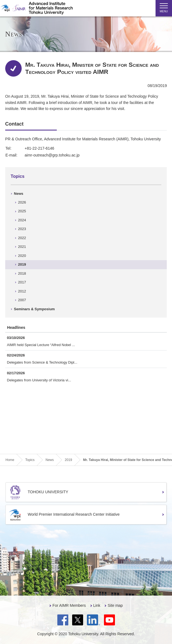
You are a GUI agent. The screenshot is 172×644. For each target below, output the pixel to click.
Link (97, 605)
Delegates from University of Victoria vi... (39, 380)
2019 (22, 264)
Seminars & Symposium (34, 309)
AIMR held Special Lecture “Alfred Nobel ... (41, 345)
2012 (22, 291)
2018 (22, 273)
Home (10, 460)
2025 (22, 211)
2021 (22, 247)
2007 (22, 300)
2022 (22, 238)
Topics (18, 176)
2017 (22, 282)
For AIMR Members (69, 605)
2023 (22, 229)
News (19, 194)
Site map (115, 605)
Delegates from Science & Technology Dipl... (42, 362)
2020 (22, 256)
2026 (22, 202)
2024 (22, 220)
